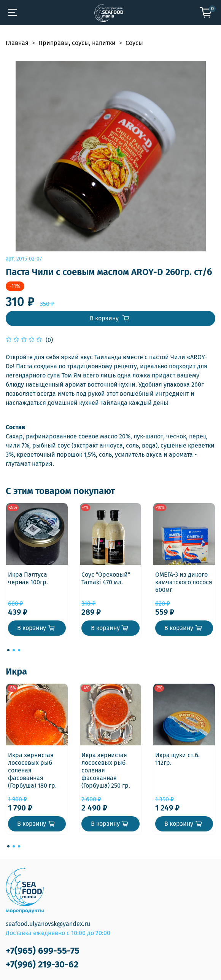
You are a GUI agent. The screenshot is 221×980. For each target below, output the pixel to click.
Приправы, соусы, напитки (77, 43)
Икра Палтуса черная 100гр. (28, 578)
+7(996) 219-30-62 (42, 964)
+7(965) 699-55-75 (43, 951)
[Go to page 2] (14, 650)
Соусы (134, 43)
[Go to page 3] (19, 650)
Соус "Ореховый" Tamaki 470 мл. (106, 578)
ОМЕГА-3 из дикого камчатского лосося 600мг (184, 582)
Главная (17, 43)
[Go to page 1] (8, 650)
